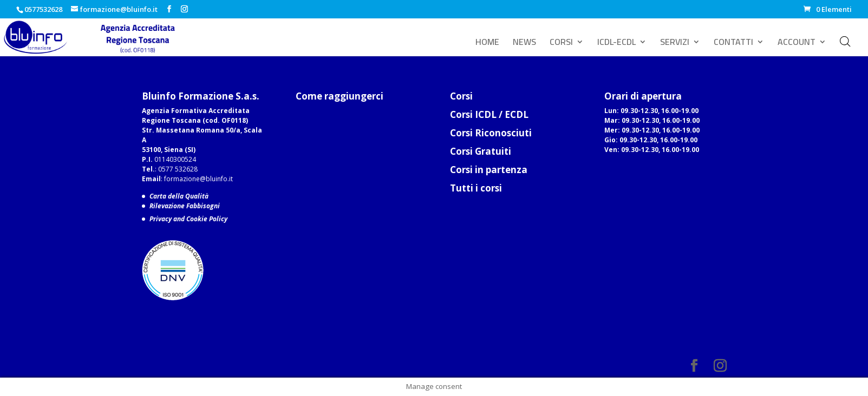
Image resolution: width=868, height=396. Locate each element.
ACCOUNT (797, 44)
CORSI (561, 44)
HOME (487, 44)
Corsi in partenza (489, 170)
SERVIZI (675, 44)
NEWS (524, 44)
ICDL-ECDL (616, 44)
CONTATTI (733, 44)
